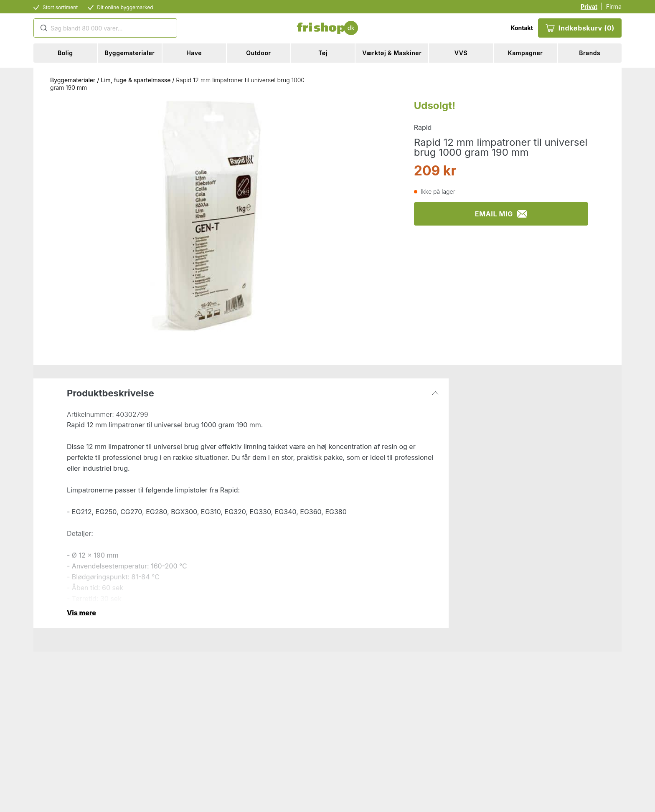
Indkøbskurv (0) (580, 28)
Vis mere (81, 613)
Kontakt (522, 28)
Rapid (423, 127)
